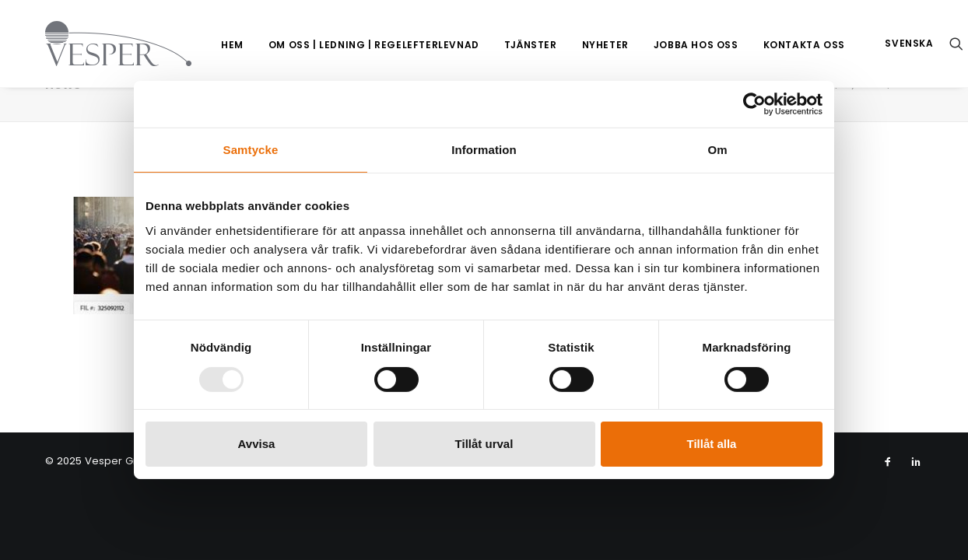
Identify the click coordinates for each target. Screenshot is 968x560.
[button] (935, 44)
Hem (198, 45)
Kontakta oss (770, 45)
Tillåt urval (484, 444)
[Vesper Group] (100, 44)
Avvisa (257, 444)
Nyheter (571, 45)
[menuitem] (198, 45)
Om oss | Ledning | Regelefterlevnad (340, 45)
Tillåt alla (712, 444)
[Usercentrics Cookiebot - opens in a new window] (754, 104)
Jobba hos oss (662, 45)
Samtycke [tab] (251, 150)
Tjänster (496, 45)
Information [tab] (484, 150)
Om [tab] (717, 150)
